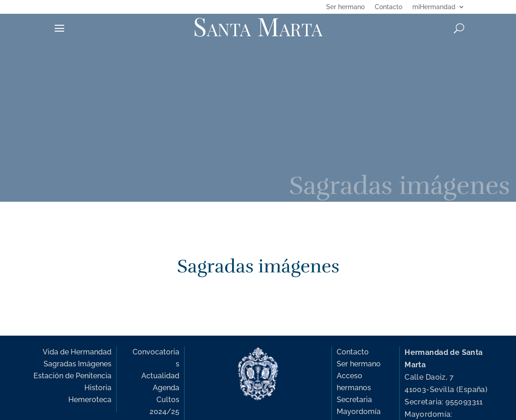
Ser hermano (345, 7)
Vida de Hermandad (77, 352)
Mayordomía (359, 412)
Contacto (388, 7)
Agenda (166, 388)
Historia (98, 388)
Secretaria (354, 400)
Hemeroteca (90, 400)
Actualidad (160, 376)
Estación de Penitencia (72, 376)
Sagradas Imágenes (78, 364)
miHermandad (434, 7)
